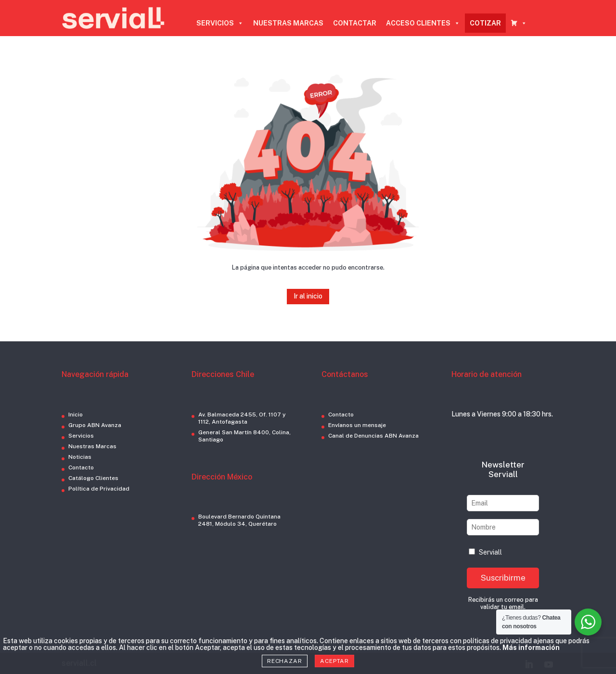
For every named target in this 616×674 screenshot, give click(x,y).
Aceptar (334, 661)
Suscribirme (503, 578)
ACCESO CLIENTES (423, 23)
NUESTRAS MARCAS (288, 23)
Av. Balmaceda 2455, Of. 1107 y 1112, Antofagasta (242, 418)
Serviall (485, 552)
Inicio (76, 415)
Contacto (81, 467)
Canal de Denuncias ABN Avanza (373, 436)
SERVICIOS (220, 23)
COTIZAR (485, 23)
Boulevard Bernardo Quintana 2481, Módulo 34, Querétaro (239, 520)
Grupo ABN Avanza (95, 425)
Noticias (80, 457)
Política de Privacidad (99, 489)
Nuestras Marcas (92, 446)
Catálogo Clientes (93, 478)
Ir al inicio (308, 296)
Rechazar (285, 661)
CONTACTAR (355, 23)
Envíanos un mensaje (357, 425)
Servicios (81, 436)
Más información (531, 648)
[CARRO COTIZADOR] (519, 23)
